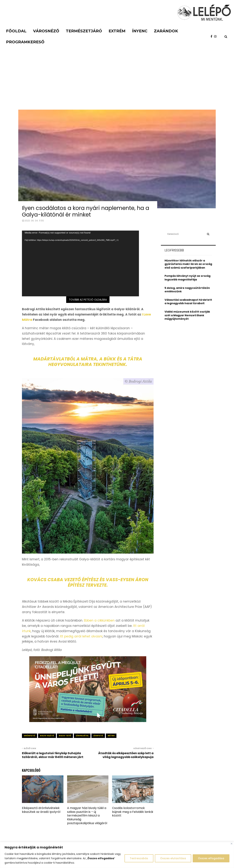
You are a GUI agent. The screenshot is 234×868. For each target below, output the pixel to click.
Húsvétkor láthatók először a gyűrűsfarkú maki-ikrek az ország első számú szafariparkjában (188, 264)
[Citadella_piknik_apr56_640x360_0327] (88, 721)
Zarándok (166, 31)
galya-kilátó (47, 736)
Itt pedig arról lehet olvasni (81, 636)
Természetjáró (84, 31)
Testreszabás (139, 858)
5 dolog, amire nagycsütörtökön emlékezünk (187, 290)
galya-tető (65, 736)
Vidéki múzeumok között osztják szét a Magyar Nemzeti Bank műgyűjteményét (187, 315)
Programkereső (25, 42)
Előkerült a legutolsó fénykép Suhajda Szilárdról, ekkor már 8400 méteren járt (53, 755)
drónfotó (30, 736)
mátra (111, 736)
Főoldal (16, 31)
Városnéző (46, 31)
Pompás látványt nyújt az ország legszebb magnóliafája (187, 278)
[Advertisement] (117, 82)
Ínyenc (140, 31)
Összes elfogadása (211, 858)
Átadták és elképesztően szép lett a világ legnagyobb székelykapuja (126, 755)
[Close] (232, 844)
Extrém (117, 31)
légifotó (98, 736)
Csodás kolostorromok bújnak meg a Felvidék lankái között (133, 812)
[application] (80, 263)
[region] (117, 855)
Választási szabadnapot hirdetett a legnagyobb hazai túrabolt (188, 302)
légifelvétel (82, 736)
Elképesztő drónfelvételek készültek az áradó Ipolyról (41, 810)
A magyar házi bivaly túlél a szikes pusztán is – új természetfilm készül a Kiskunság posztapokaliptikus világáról (87, 816)
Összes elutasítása (173, 858)
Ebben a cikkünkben (99, 620)
